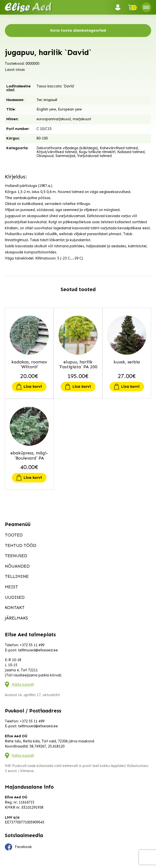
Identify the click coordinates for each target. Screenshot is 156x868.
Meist (11, 587)
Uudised (15, 597)
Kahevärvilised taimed (119, 148)
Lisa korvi (33, 386)
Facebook (18, 847)
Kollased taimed (131, 152)
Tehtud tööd (21, 545)
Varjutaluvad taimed (94, 156)
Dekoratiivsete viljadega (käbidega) (67, 148)
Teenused (16, 556)
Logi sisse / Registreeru (119, 7)
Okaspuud (45, 156)
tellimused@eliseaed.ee (38, 650)
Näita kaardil (23, 684)
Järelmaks (16, 618)
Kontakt (15, 608)
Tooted (14, 535)
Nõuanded (17, 566)
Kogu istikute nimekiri (97, 152)
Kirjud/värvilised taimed (57, 152)
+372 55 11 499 (32, 645)
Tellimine (17, 576)
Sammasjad (65, 156)
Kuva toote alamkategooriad (78, 30)
